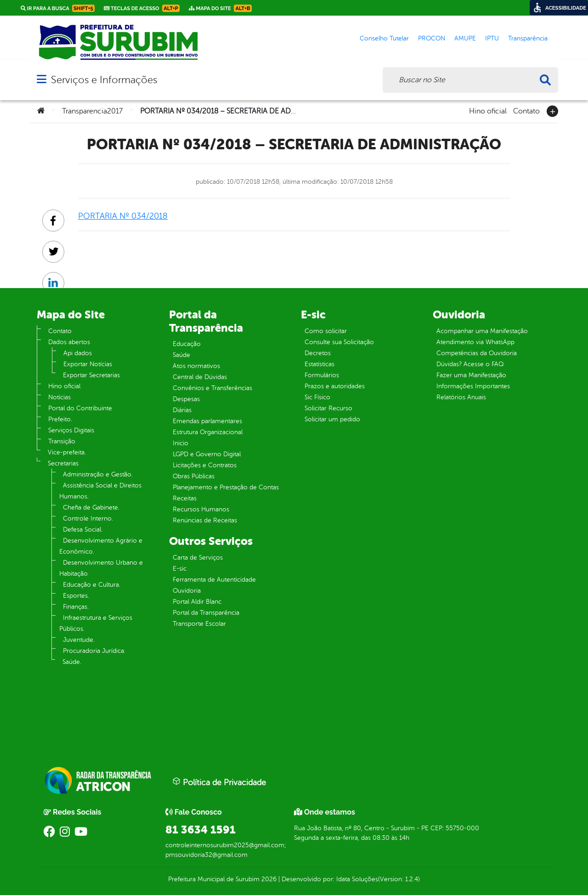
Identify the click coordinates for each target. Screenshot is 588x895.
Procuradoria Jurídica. (94, 651)
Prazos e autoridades (335, 386)
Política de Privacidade (219, 782)
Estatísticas (319, 364)
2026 (268, 879)
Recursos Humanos (201, 509)
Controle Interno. (88, 518)
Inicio (181, 443)
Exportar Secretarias (91, 375)
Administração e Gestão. (98, 474)
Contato (526, 110)
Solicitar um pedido (332, 419)
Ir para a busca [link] (58, 8)
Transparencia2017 (92, 111)
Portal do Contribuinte (80, 408)
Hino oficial (488, 110)
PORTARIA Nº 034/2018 (123, 216)
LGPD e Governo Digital (207, 454)
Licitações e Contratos (205, 465)
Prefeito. (60, 419)
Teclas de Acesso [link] (142, 8)
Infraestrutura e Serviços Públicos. (96, 623)
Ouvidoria (187, 591)
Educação (187, 344)
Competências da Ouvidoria (477, 353)
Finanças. (76, 607)
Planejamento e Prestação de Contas (226, 487)
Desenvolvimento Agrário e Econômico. (101, 546)
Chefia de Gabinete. (91, 507)
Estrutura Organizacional (208, 432)
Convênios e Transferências (212, 388)
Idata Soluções (357, 879)
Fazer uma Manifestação (471, 375)
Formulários (322, 375)
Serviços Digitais (71, 430)
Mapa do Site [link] (220, 8)
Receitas (185, 498)
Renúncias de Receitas (205, 520)
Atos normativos (196, 366)
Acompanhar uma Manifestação (482, 331)
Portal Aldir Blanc (197, 602)
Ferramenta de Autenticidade (214, 580)
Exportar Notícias (88, 364)
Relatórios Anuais (461, 397)
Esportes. (76, 596)
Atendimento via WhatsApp (475, 342)
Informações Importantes (473, 386)
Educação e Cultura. (92, 585)
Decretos (318, 353)
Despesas (186, 399)
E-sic (180, 569)
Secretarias (63, 463)
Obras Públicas (194, 476)
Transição (62, 441)
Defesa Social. (83, 530)
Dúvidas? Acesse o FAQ (470, 364)
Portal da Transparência (206, 613)
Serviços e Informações (104, 80)
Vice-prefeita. (67, 452)
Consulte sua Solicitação (339, 342)
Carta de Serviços (198, 558)
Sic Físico (317, 397)
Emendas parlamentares (207, 421)
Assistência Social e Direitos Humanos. (100, 491)
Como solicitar (326, 331)
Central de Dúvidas (200, 377)
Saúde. (72, 662)
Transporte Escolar (199, 624)
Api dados (78, 353)
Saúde (181, 355)
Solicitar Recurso (328, 408)
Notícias (59, 397)
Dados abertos (69, 342)
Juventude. (79, 640)
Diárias (182, 410)
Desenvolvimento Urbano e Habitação (101, 568)
